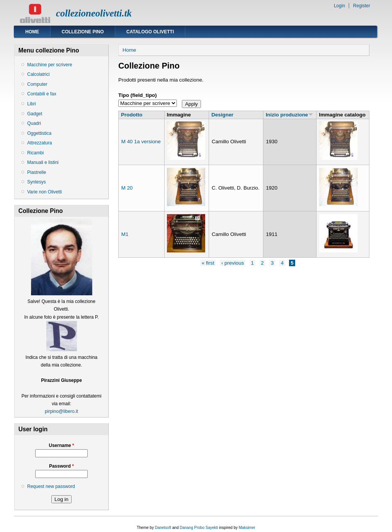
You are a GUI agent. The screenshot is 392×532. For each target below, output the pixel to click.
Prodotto (132, 115)
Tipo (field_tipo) (138, 95)
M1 (125, 234)
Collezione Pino (83, 32)
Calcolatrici (38, 74)
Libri (32, 104)
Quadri (34, 123)
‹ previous (233, 263)
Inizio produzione (289, 115)
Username (61, 445)
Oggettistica (39, 133)
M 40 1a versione (141, 142)
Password (61, 466)
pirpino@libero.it (61, 411)
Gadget (35, 114)
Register (362, 6)
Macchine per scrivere (50, 65)
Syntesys (37, 182)
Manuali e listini (43, 162)
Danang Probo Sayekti (199, 528)
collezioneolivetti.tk (94, 13)
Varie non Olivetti (45, 192)
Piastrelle (37, 172)
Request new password (51, 486)
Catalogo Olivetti (150, 32)
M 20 (127, 188)
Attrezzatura (40, 143)
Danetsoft (163, 528)
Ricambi (35, 153)
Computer (37, 84)
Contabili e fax (42, 94)
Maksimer (247, 528)
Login (339, 6)
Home (32, 32)
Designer (222, 115)
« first (208, 263)
